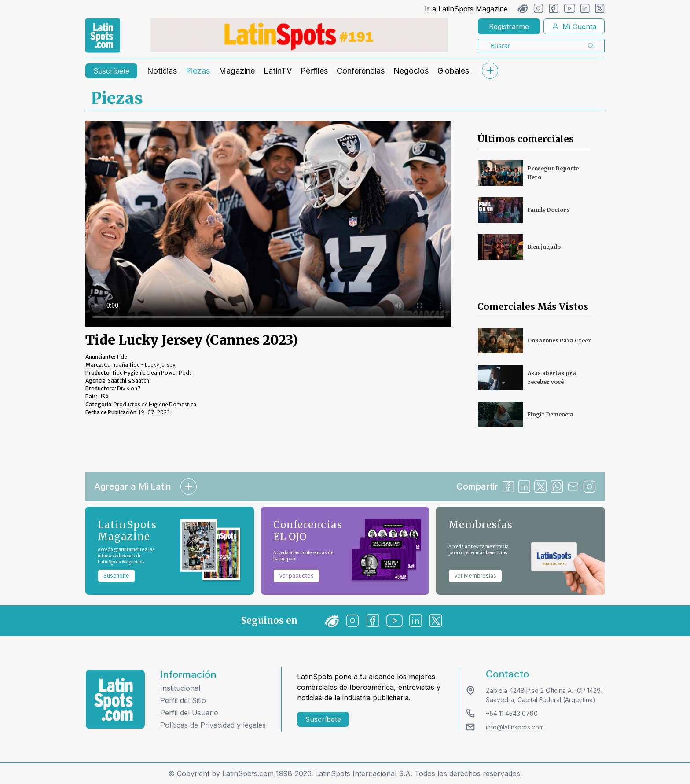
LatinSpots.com (248, 773)
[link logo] (103, 36)
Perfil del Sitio (183, 700)
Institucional (180, 688)
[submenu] (490, 71)
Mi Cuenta (574, 26)
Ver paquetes (296, 576)
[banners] (299, 35)
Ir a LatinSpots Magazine (466, 9)
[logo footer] (115, 699)
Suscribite (116, 576)
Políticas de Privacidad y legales (213, 725)
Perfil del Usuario (189, 713)
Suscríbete (111, 71)
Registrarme (509, 26)
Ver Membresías (475, 576)
